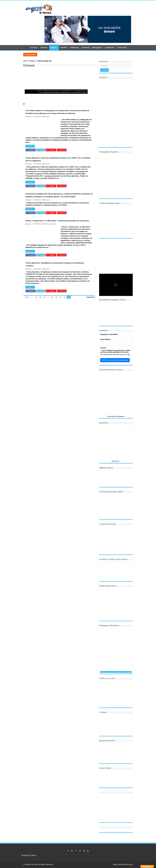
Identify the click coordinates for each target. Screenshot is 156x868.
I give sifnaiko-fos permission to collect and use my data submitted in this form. (115, 351)
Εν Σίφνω (34, 48)
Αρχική (26, 47)
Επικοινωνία (122, 48)
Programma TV (104, 672)
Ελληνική (47, 117)
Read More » (30, 146)
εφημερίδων (121, 416)
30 (44, 297)
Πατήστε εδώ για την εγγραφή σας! (115, 360)
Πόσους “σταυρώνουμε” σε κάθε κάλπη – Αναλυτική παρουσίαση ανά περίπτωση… (58, 221)
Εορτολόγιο (115, 461)
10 (36, 297)
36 (56, 297)
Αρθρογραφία (97, 48)
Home (25, 61)
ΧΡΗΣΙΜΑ (64, 48)
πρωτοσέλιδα (112, 416)
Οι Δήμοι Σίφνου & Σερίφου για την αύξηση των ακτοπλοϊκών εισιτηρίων (65, 92)
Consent (103, 348)
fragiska (29, 117)
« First (27, 297)
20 (40, 297)
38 (64, 297)
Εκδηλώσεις (75, 48)
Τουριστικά (85, 48)
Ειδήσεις (54, 48)
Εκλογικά (44, 48)
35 (52, 297)
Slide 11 (24, 104)
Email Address (105, 339)
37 (60, 297)
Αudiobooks (109, 48)
